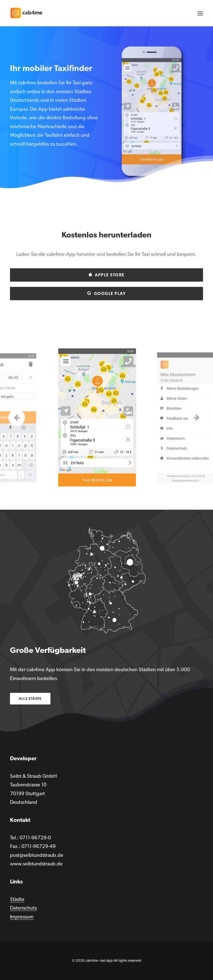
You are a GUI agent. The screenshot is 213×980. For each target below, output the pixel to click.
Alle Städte (30, 699)
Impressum (22, 917)
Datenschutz (23, 908)
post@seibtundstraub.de (37, 855)
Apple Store (107, 275)
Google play (106, 294)
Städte (17, 899)
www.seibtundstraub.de (36, 864)
